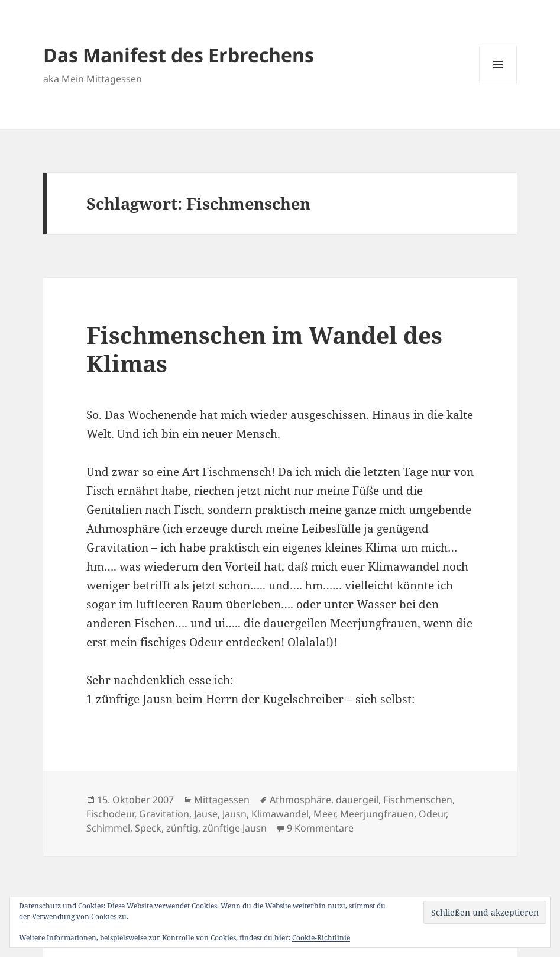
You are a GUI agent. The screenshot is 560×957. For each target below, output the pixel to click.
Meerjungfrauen (377, 814)
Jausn (234, 814)
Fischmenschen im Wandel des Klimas (264, 349)
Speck (148, 828)
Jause (206, 814)
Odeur (432, 814)
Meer (324, 814)
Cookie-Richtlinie (321, 938)
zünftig (182, 828)
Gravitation (164, 814)
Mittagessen (222, 800)
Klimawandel (280, 814)
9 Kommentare (320, 828)
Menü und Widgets (498, 83)
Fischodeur (110, 814)
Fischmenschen (418, 800)
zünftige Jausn (235, 828)
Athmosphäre (300, 800)
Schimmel (108, 828)
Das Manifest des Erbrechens (179, 55)
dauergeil (357, 800)
